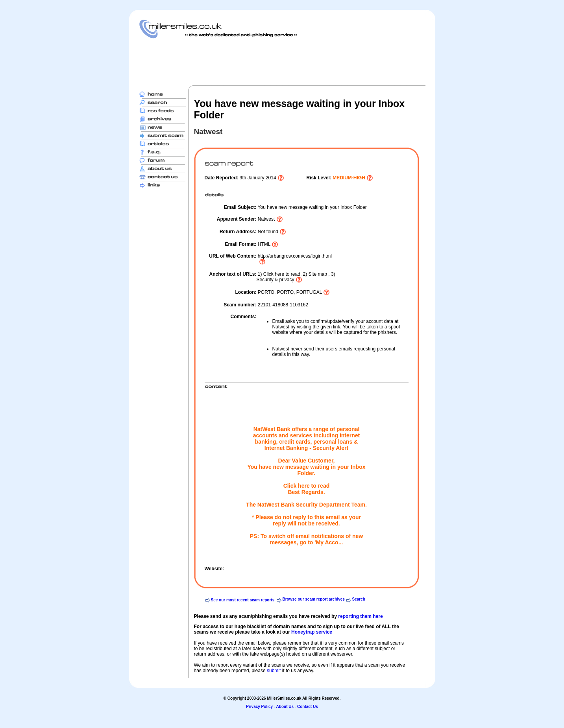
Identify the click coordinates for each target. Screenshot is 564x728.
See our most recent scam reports (243, 600)
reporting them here (360, 616)
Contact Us (308, 707)
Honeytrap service (312, 632)
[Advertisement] (282, 62)
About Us (285, 707)
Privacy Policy (259, 707)
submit (274, 671)
